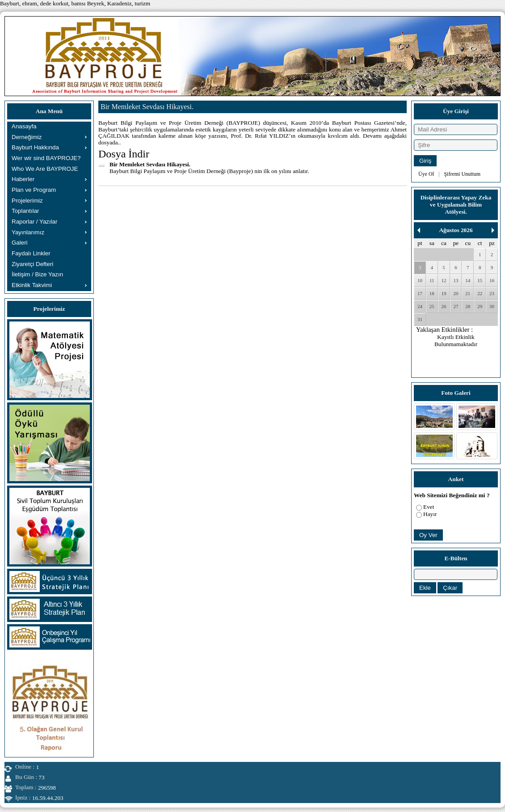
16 (492, 280)
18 (432, 293)
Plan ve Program (34, 190)
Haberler (23, 179)
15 (480, 280)
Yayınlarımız (28, 232)
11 (432, 280)
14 (468, 280)
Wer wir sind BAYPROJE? (46, 158)
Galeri (20, 243)
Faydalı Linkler (31, 253)
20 (456, 293)
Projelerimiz (27, 201)
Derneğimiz (27, 137)
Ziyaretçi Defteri (32, 264)
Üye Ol (426, 174)
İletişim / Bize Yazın (37, 274)
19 (444, 293)
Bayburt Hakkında (35, 147)
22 (480, 293)
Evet (429, 507)
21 (468, 293)
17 (420, 293)
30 (492, 306)
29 (480, 306)
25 (432, 306)
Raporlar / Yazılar (34, 222)
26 (444, 306)
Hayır (430, 514)
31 (420, 319)
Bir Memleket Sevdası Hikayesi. (150, 164)
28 (468, 306)
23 (492, 293)
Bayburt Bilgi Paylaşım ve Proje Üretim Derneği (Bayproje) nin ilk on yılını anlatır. (209, 171)
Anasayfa (24, 126)
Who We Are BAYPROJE (45, 169)
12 (444, 280)
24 (420, 306)
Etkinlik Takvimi (32, 285)
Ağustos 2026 (456, 230)
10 (420, 280)
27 (456, 306)
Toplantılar (25, 211)
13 (456, 280)
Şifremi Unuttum (462, 174)
